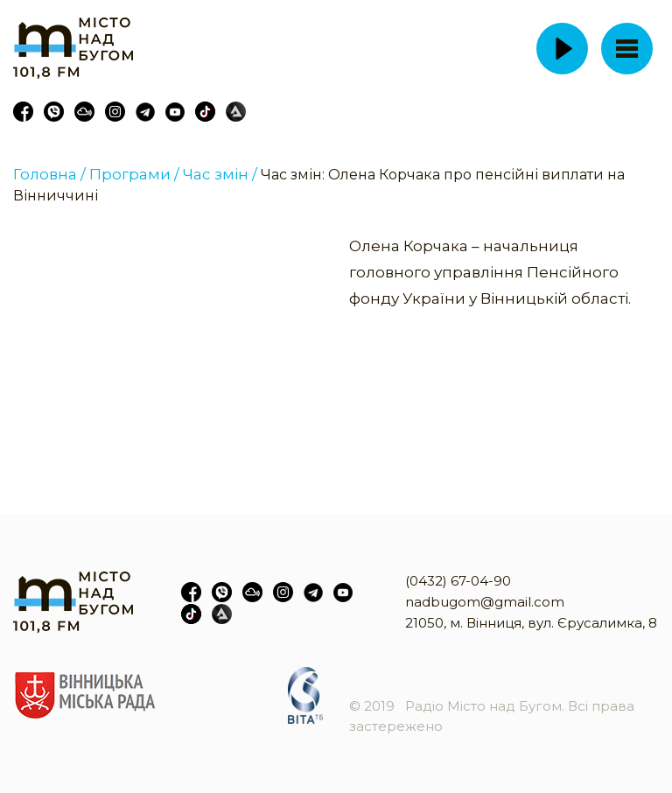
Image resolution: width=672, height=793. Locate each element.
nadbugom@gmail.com (485, 602)
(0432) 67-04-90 (458, 581)
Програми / (134, 174)
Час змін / (220, 174)
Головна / (49, 174)
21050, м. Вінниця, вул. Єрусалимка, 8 (531, 623)
